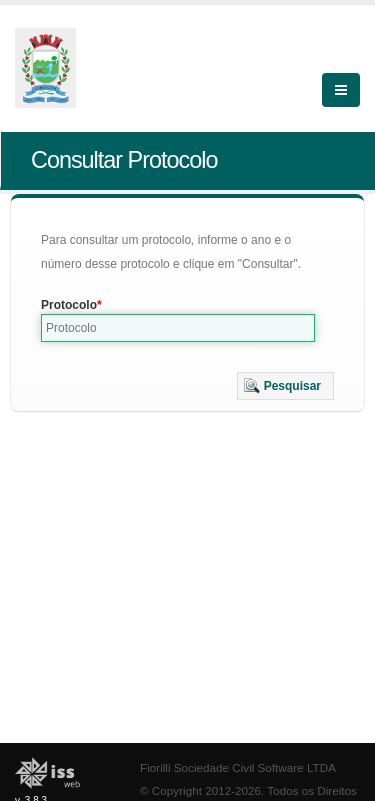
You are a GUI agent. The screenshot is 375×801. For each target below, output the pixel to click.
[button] (285, 386)
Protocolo (69, 305)
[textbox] (178, 328)
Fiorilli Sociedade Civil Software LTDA (238, 767)
